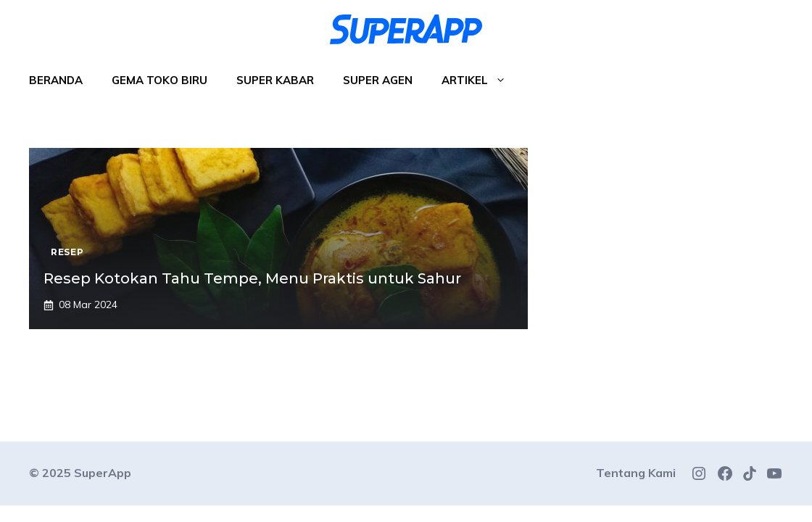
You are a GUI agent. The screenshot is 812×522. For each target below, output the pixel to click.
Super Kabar (275, 80)
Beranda (56, 80)
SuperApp (103, 473)
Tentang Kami (636, 473)
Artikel (481, 80)
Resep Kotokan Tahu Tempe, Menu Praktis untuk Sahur (252, 278)
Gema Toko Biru (159, 80)
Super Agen (378, 80)
